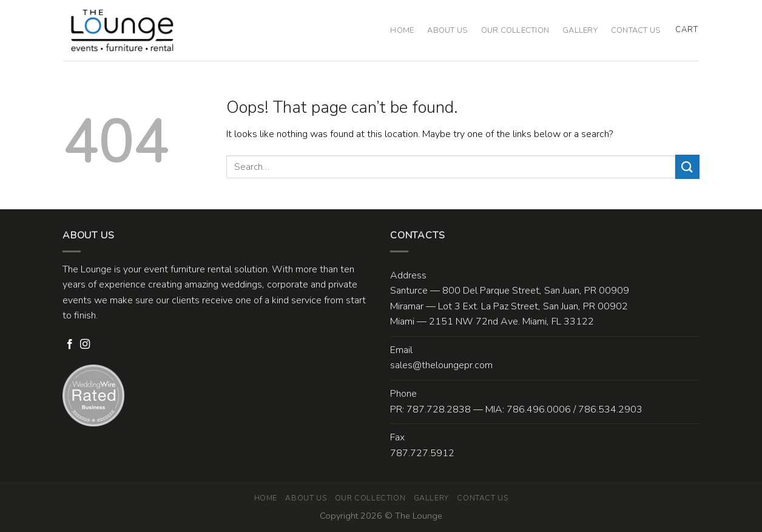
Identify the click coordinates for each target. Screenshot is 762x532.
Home (402, 30)
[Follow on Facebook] (70, 345)
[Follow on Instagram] (85, 345)
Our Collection (515, 30)
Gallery (580, 30)
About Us (447, 30)
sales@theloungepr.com (441, 365)
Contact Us (636, 30)
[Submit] (687, 167)
